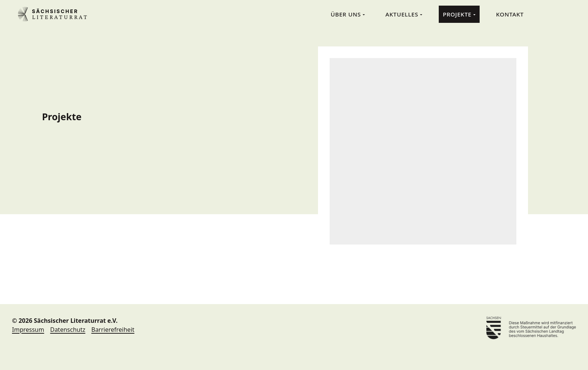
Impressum (28, 330)
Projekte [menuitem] (458, 14)
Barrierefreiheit (113, 330)
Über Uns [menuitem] (347, 14)
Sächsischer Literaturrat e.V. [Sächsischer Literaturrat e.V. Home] (55, 14)
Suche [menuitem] (546, 14)
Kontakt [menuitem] (510, 14)
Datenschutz (68, 330)
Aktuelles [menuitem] (403, 14)
